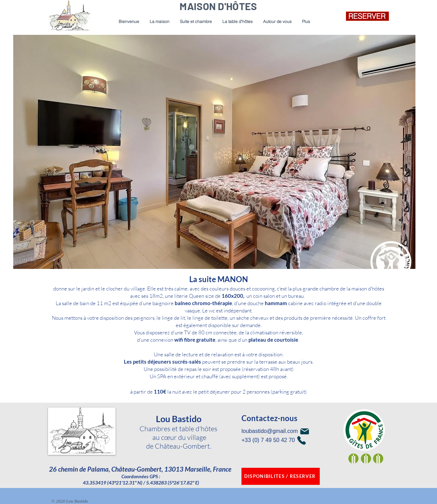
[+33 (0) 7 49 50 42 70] (288, 440)
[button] (196, 22)
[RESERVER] (367, 16)
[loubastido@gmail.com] (288, 431)
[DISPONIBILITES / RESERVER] (281, 476)
